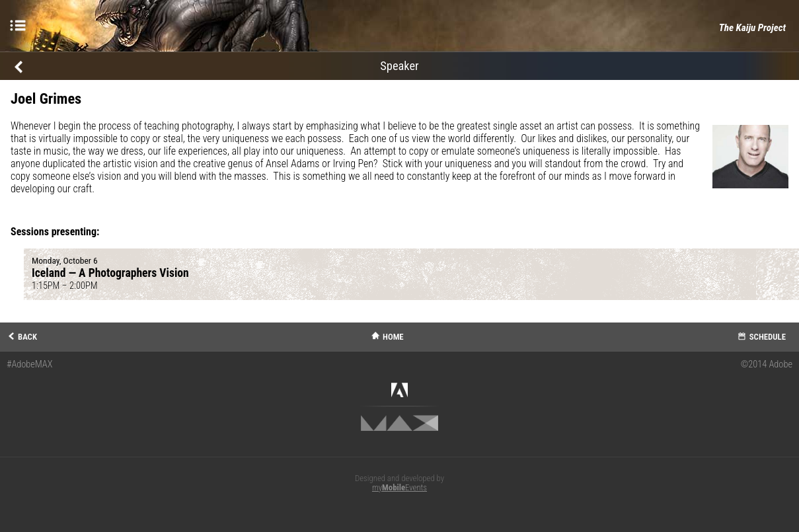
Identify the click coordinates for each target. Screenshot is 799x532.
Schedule (768, 337)
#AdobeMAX (29, 364)
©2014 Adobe (767, 364)
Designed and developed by (399, 483)
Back (27, 337)
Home (393, 337)
